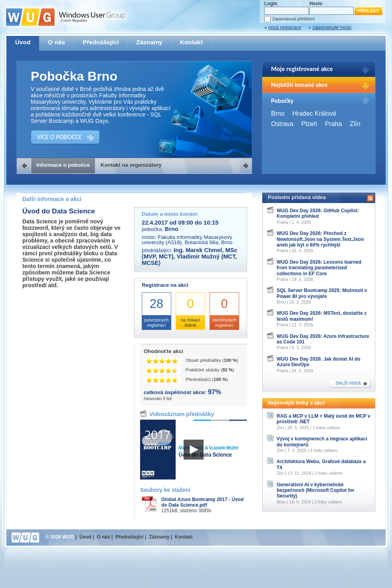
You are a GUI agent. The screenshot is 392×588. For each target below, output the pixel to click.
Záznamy (149, 42)
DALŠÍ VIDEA (348, 383)
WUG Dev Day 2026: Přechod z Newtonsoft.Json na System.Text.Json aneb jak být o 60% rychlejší (320, 239)
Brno (278, 113)
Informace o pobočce (63, 165)
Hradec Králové (314, 113)
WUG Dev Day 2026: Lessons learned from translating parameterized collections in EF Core (319, 268)
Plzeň (309, 124)
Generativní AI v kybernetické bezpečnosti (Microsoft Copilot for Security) (316, 490)
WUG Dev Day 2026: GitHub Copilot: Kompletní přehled (318, 213)
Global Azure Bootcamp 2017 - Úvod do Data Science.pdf (202, 502)
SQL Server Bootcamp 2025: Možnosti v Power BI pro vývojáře (322, 293)
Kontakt (191, 42)
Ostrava (282, 124)
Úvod (23, 42)
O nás (56, 42)
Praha (334, 124)
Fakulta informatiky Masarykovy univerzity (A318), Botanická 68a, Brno (187, 240)
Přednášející (101, 42)
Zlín (355, 124)
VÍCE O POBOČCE (59, 137)
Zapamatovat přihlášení (293, 19)
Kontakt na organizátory (131, 165)
